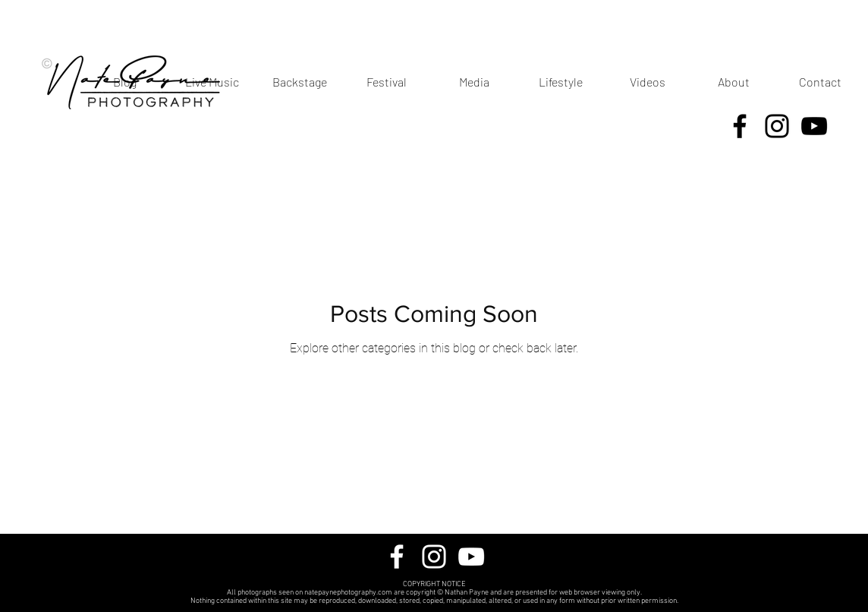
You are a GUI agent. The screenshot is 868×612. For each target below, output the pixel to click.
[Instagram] (777, 126)
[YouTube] (814, 126)
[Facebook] (740, 126)
